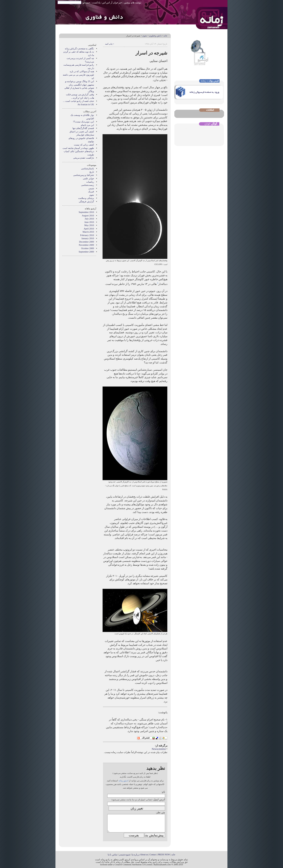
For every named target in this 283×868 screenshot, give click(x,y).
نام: (163, 792)
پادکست (96, 2)
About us (144, 855)
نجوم (145, 36)
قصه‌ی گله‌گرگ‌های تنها (83, 128)
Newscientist (159, 749)
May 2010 (89, 225)
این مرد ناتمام (87, 125)
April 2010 (89, 229)
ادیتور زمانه (124, 781)
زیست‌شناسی (88, 185)
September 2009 (86, 252)
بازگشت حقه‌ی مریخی (84, 158)
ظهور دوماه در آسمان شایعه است (78, 148)
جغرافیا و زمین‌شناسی (84, 175)
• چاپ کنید (109, 44)
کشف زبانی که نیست (84, 145)
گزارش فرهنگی (86, 201)
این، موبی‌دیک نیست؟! (83, 122)
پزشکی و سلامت (86, 198)
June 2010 (89, 222)
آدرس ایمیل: (159, 799)
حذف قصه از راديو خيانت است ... (78, 101)
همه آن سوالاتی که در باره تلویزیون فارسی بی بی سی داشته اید (78, 75)
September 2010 (86, 212)
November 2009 (86, 245)
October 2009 (88, 248)
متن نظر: (160, 812)
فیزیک (91, 192)
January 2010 (88, 238)
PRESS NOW (164, 855)
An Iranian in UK (86, 104)
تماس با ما (113, 855)
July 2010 (89, 219)
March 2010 (88, 232)
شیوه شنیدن (125, 855)
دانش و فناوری (155, 36)
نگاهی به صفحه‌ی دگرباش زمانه (79, 49)
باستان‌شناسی (88, 168)
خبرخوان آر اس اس (112, 2)
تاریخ (92, 172)
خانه (165, 36)
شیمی (91, 188)
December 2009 (87, 242)
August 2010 (88, 216)
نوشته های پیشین (133, 2)
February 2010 (87, 235)
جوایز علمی (88, 178)
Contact (153, 855)
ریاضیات (90, 182)
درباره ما (136, 855)
